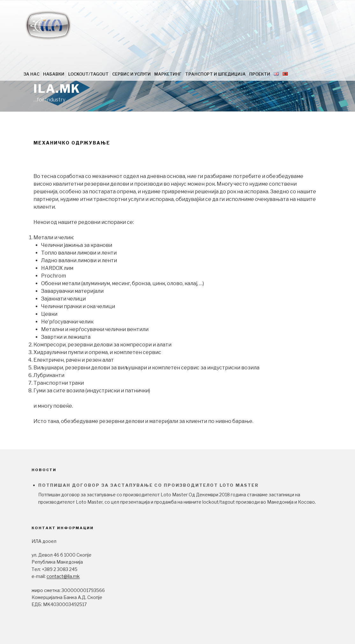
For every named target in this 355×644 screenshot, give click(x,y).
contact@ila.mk (63, 576)
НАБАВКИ (54, 74)
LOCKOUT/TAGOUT (88, 74)
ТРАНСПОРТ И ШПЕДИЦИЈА (215, 74)
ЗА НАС (32, 74)
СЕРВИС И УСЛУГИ (131, 74)
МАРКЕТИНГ (168, 74)
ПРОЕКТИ (260, 74)
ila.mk (57, 89)
